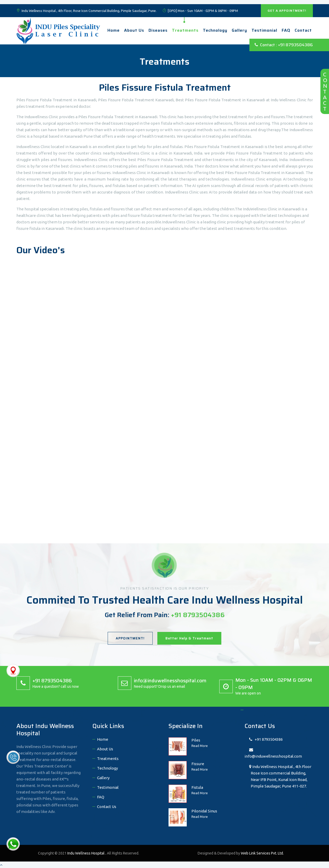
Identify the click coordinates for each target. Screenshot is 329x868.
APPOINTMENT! (130, 638)
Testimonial (264, 30)
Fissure (198, 764)
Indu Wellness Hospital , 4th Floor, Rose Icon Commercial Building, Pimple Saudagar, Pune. (86, 11)
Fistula (197, 787)
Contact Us (107, 807)
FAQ (286, 30)
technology (215, 30)
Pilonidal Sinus (204, 811)
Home (114, 30)
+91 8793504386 (266, 739)
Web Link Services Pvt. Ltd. (262, 853)
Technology (107, 768)
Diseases (158, 30)
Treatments (185, 30)
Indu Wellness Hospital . (87, 853)
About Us (134, 30)
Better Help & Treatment (189, 638)
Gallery (239, 30)
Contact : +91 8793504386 (284, 45)
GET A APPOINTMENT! (287, 11)
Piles (196, 740)
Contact (303, 30)
